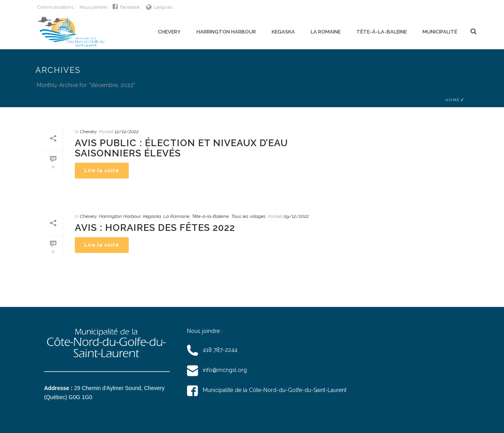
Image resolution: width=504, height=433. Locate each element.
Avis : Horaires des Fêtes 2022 (155, 228)
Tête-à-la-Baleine (382, 32)
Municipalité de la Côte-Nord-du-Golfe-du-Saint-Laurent (267, 390)
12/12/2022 (127, 132)
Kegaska (283, 32)
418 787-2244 (212, 350)
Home (452, 100)
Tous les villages (248, 216)
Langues (159, 7)
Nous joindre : (205, 331)
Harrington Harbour (226, 32)
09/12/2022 (296, 216)
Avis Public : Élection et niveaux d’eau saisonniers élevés (181, 148)
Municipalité (440, 32)
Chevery (169, 32)
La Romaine (326, 32)
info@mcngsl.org (217, 370)
